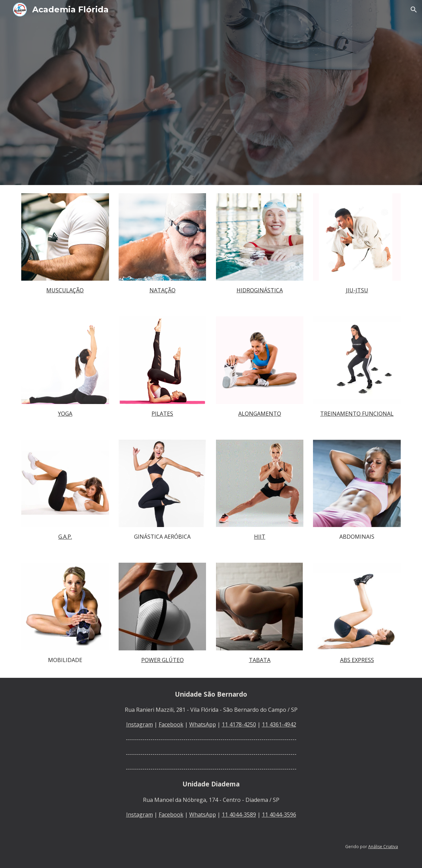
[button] (414, 10)
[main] (65, 290)
